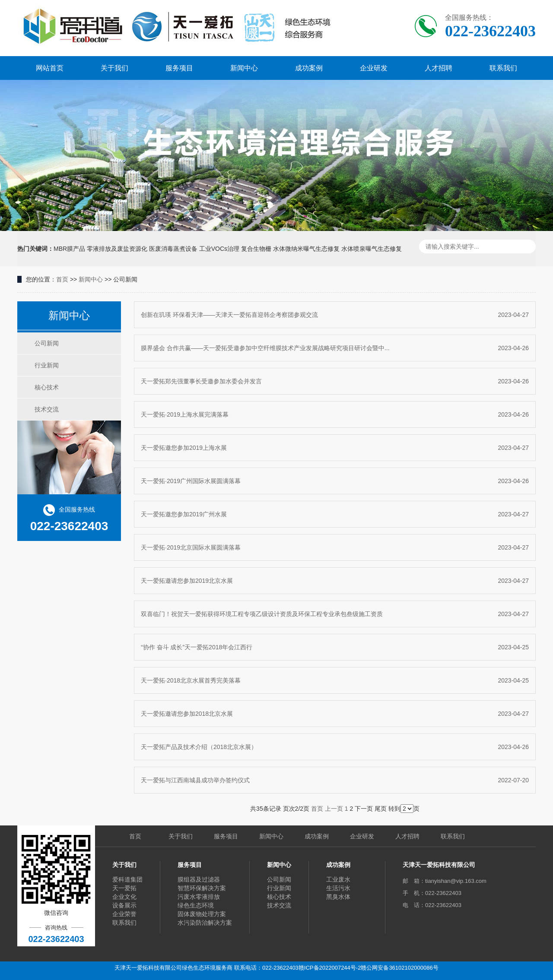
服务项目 (179, 68)
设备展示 (124, 905)
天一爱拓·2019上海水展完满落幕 (335, 414)
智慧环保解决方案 (202, 888)
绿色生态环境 (196, 905)
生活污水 (338, 888)
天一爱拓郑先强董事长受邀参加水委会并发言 (335, 381)
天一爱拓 (124, 888)
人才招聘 (439, 68)
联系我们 (503, 68)
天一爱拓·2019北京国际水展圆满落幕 (335, 547)
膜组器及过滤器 (199, 879)
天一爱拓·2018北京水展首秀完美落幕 (335, 680)
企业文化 (124, 897)
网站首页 (50, 68)
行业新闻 (47, 365)
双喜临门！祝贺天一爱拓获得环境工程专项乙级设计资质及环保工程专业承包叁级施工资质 (335, 614)
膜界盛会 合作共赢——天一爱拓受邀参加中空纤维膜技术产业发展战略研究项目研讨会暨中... (335, 348)
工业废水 (338, 879)
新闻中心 (244, 68)
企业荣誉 (124, 914)
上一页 (334, 809)
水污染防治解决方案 (205, 923)
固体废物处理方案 (202, 914)
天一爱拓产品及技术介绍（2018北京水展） (335, 747)
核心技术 (47, 387)
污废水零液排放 (199, 897)
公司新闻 (47, 343)
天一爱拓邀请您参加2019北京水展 (335, 581)
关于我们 (114, 68)
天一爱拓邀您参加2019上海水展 (335, 448)
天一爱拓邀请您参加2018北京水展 (335, 714)
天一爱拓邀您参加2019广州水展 (335, 514)
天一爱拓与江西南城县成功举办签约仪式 (335, 780)
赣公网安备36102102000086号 (399, 968)
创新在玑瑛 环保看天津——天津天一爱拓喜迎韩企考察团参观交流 (335, 315)
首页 (62, 279)
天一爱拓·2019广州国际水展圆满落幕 (335, 481)
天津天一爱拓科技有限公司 (439, 865)
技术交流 (47, 409)
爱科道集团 (127, 879)
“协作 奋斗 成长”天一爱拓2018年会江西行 (335, 647)
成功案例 (309, 68)
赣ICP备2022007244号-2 (330, 968)
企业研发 (374, 68)
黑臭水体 (338, 897)
